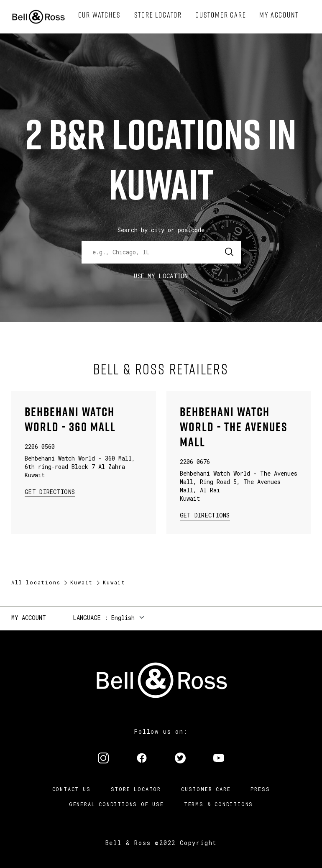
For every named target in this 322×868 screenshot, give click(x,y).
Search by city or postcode (161, 230)
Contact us (72, 789)
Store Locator (136, 789)
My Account (29, 618)
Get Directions (50, 491)
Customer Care (206, 789)
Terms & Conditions (218, 804)
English (123, 618)
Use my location (161, 276)
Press (260, 789)
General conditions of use (116, 804)
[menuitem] (100, 15)
